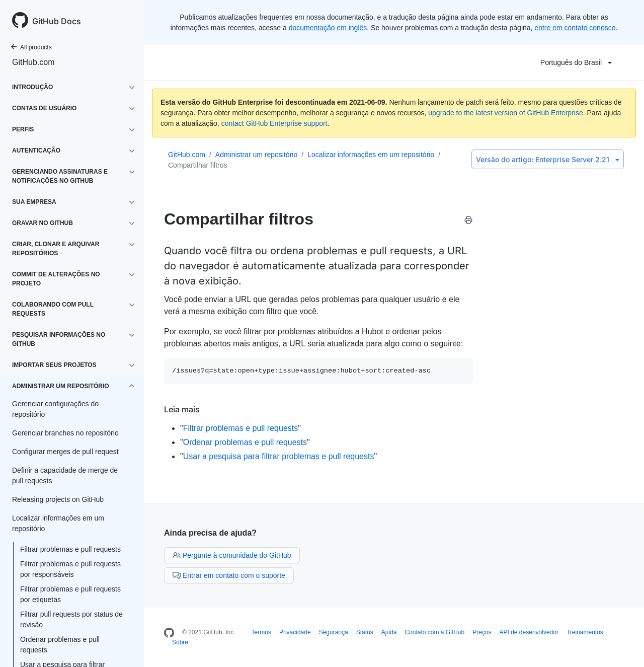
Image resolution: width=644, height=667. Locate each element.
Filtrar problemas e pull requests (70, 549)
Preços (482, 632)
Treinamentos (585, 632)
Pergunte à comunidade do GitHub (232, 555)
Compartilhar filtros (197, 165)
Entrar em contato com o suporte (229, 575)
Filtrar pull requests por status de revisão (71, 619)
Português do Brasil (576, 62)
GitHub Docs (57, 21)
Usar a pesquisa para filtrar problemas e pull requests (279, 456)
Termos (261, 632)
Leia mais (182, 409)
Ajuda (389, 632)
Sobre (180, 642)
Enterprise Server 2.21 (548, 159)
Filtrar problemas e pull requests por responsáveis (70, 569)
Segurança (334, 632)
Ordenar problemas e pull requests (60, 645)
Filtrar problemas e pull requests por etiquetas (70, 594)
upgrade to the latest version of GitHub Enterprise (505, 113)
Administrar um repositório (256, 155)
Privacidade (295, 632)
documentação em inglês (328, 28)
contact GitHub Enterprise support (274, 123)
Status (365, 632)
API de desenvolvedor (529, 632)
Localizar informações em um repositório (371, 155)
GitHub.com (33, 62)
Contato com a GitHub (434, 632)
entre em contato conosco (575, 28)
